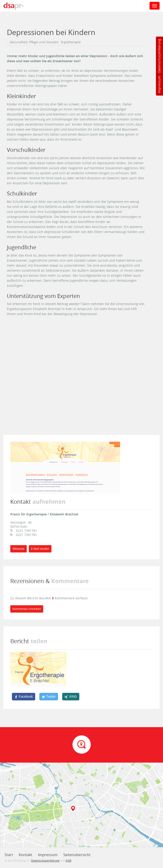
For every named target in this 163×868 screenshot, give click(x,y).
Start (9, 855)
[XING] (71, 697)
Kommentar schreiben (27, 609)
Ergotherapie (71, 42)
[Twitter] (49, 697)
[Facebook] (24, 697)
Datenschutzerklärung (159, 56)
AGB (68, 860)
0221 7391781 (27, 531)
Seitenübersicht (77, 855)
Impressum (159, 85)
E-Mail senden (40, 549)
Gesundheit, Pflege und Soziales (34, 42)
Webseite (19, 549)
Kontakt (25, 855)
